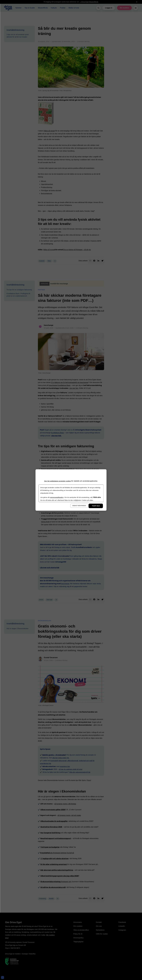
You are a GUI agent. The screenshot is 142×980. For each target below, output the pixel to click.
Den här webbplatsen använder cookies (58, 481)
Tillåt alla (96, 506)
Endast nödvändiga (79, 506)
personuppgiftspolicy (57, 497)
